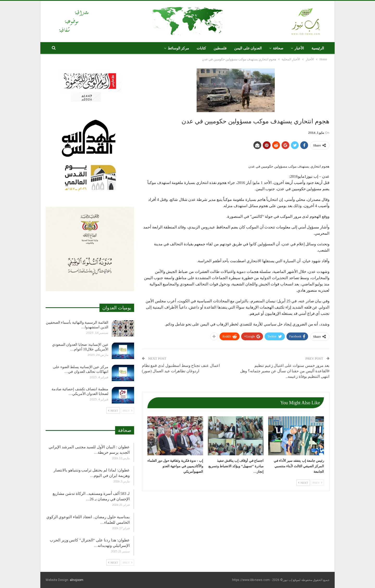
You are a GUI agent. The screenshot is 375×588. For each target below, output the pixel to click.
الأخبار (299, 48)
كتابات (201, 48)
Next (303, 483)
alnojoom (77, 580)
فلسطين (220, 48)
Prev (317, 483)
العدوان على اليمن (248, 48)
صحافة (278, 48)
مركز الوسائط (179, 48)
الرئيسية (318, 48)
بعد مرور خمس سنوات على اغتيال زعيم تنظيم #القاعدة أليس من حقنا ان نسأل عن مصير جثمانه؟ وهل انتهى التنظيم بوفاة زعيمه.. (285, 371)
